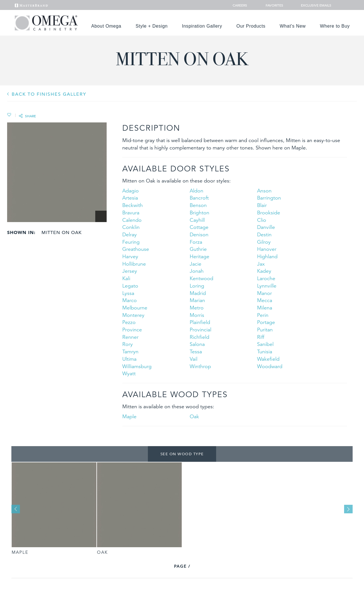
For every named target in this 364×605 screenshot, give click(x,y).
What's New (293, 26)
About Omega (106, 26)
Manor (264, 293)
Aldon (197, 191)
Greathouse (136, 249)
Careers (240, 5)
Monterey (133, 315)
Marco (130, 300)
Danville (266, 227)
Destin (264, 234)
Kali (126, 278)
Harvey (130, 256)
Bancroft (199, 198)
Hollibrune (134, 264)
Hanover (267, 249)
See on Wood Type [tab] (182, 454)
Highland (267, 256)
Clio (262, 220)
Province (132, 330)
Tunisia (265, 351)
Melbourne (135, 308)
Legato (130, 286)
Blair (262, 205)
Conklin (131, 227)
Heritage (199, 256)
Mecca (265, 300)
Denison (199, 234)
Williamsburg (137, 366)
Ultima (129, 359)
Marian (197, 300)
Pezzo (129, 322)
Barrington (269, 198)
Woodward (270, 366)
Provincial (200, 330)
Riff (261, 337)
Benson (198, 205)
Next (348, 509)
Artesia (130, 198)
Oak (194, 416)
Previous (16, 509)
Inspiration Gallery (202, 26)
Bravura (131, 213)
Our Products (251, 26)
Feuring (131, 242)
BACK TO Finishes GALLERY (49, 94)
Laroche (266, 278)
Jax (261, 264)
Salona (197, 344)
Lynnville (267, 286)
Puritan (265, 330)
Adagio (131, 191)
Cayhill (197, 220)
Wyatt (129, 373)
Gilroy (264, 242)
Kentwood (201, 278)
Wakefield (268, 359)
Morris (197, 315)
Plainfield (200, 322)
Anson (264, 191)
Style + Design (152, 26)
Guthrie (198, 249)
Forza (196, 242)
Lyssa (128, 293)
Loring (197, 286)
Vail (194, 359)
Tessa (196, 351)
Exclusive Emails (313, 5)
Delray (130, 234)
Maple (129, 416)
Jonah (197, 271)
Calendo (132, 220)
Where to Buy (335, 26)
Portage (266, 322)
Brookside (269, 213)
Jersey (130, 271)
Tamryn (130, 351)
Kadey (264, 271)
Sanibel (265, 344)
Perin (263, 315)
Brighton (199, 213)
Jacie (196, 264)
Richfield (199, 337)
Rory (128, 344)
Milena (265, 308)
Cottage (199, 227)
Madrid (198, 293)
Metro (197, 308)
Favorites (272, 5)
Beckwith (133, 205)
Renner (130, 337)
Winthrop (200, 366)
